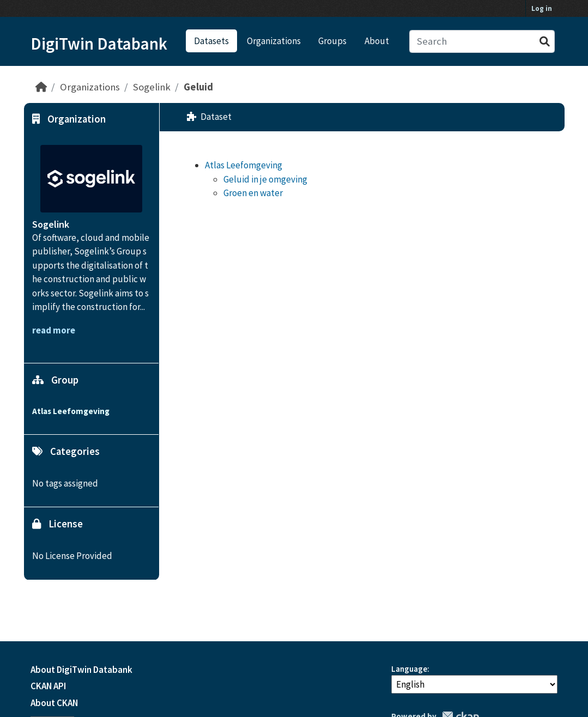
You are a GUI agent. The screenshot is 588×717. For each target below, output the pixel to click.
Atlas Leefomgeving (244, 165)
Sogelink (152, 87)
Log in (542, 8)
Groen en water (253, 193)
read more (54, 330)
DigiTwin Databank (99, 44)
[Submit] (545, 42)
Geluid (198, 87)
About (377, 41)
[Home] (41, 87)
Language (409, 669)
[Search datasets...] (482, 42)
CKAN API (48, 686)
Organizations (274, 41)
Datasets (211, 41)
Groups (332, 41)
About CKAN (54, 703)
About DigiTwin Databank (81, 670)
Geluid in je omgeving (265, 179)
